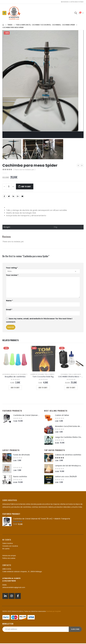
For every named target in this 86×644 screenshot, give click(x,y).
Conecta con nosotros (11, 547)
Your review (12, 275)
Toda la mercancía (51, 374)
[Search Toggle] (76, 13)
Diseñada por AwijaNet (54, 612)
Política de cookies (10, 559)
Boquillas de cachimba (18, 374)
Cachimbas (64, 374)
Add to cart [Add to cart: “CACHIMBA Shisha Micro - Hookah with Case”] (71, 388)
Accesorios (6, 374)
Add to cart (26, 186)
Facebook (4, 196)
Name (9, 301)
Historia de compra (10, 556)
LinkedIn (13, 196)
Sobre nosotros (9, 544)
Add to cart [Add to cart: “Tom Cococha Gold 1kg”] (43, 388)
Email (22, 196)
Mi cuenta (6, 549)
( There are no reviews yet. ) (24, 170)
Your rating (12, 268)
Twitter (9, 196)
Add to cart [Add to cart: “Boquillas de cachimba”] (15, 388)
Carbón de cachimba (37, 374)
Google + (18, 196)
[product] (15, 359)
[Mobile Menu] (4, 13)
